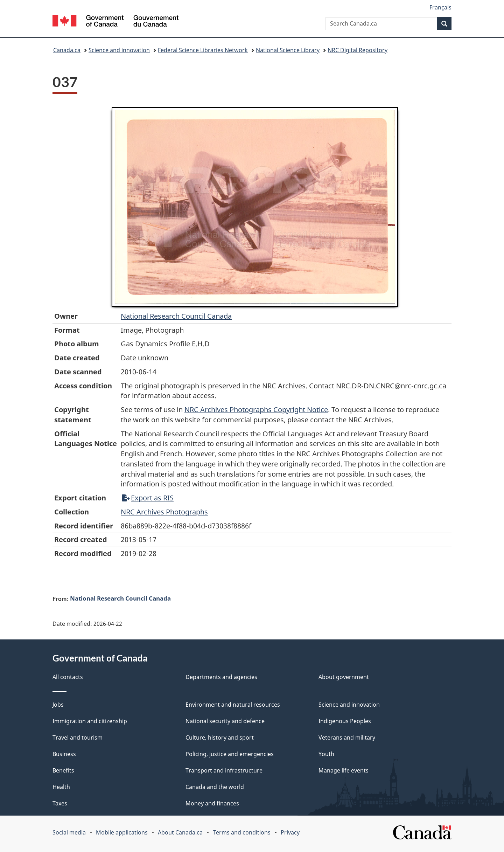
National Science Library (288, 50)
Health (61, 787)
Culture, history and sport (220, 737)
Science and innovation (119, 50)
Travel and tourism (78, 737)
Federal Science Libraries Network (203, 50)
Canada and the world (215, 787)
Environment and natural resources (233, 705)
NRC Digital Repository (358, 50)
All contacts (68, 677)
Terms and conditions (242, 832)
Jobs (58, 705)
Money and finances (212, 803)
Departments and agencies (221, 677)
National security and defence (225, 721)
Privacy (290, 832)
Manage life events (344, 770)
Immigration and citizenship (90, 721)
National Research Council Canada (176, 316)
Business (64, 754)
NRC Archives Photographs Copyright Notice (256, 410)
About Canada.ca (180, 832)
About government (344, 677)
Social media (69, 832)
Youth (326, 754)
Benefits (63, 770)
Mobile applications (122, 832)
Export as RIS (148, 498)
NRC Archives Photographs (164, 512)
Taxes (60, 803)
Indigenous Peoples (345, 721)
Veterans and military (347, 737)
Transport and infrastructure (224, 770)
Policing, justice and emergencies (230, 754)
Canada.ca (67, 50)
